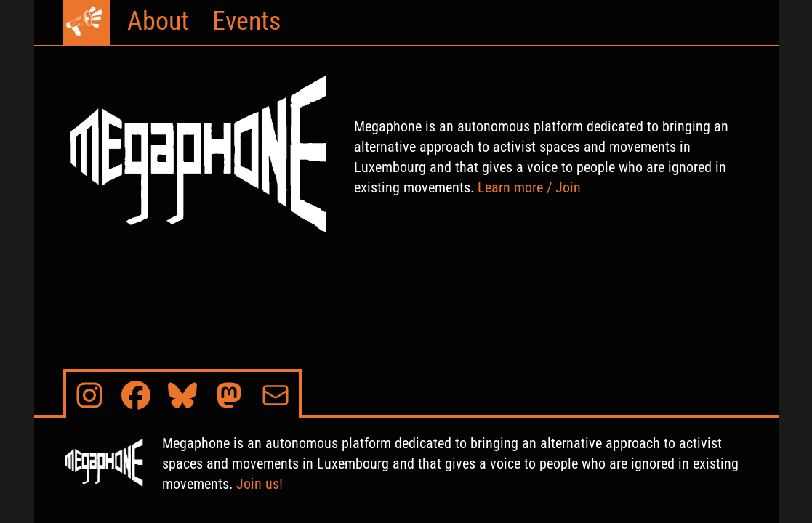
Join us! (260, 484)
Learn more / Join (529, 187)
